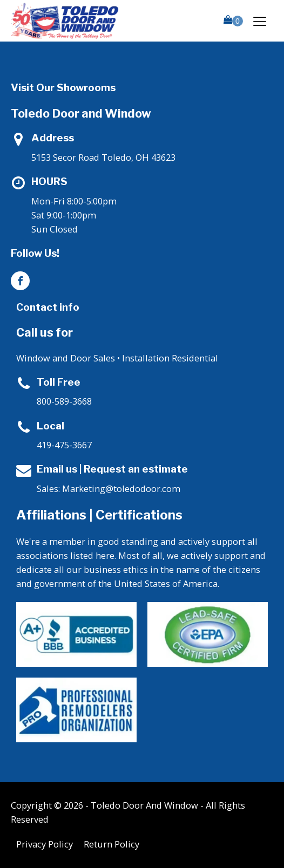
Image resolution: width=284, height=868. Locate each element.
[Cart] (233, 20)
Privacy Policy (45, 844)
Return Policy (111, 844)
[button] (233, 20)
